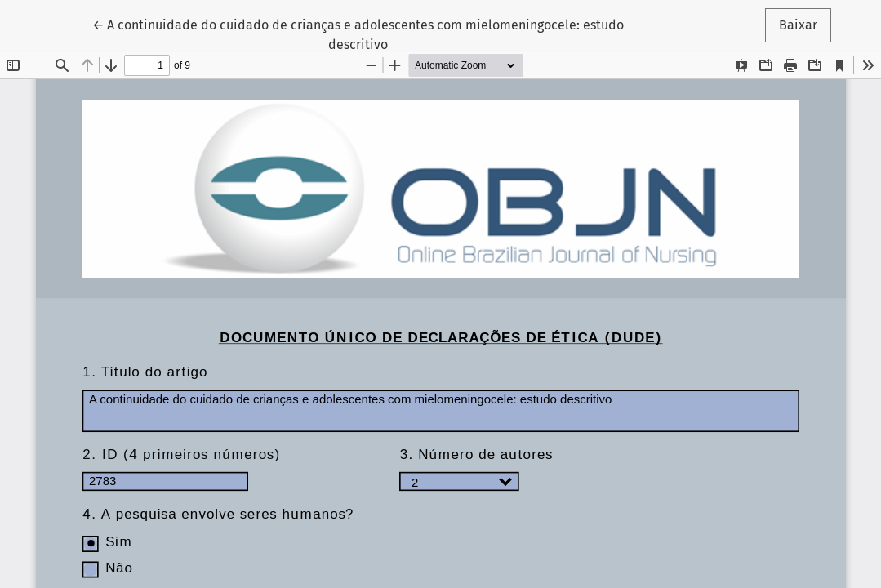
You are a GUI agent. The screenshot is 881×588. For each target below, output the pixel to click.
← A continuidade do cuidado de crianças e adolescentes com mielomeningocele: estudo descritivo (358, 33)
